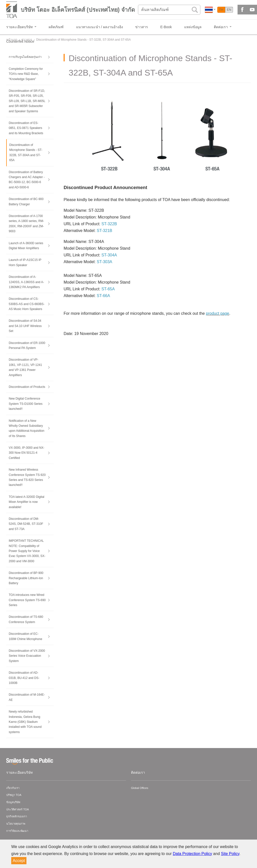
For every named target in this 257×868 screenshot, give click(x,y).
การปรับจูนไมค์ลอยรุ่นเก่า (25, 57)
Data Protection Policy (193, 854)
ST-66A (103, 296)
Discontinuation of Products (27, 387)
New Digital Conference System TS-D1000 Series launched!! (26, 404)
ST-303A (105, 262)
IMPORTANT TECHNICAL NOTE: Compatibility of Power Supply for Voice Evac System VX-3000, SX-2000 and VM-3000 (27, 551)
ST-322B (109, 224)
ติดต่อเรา (138, 772)
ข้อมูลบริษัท (13, 802)
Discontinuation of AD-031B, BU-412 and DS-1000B (24, 678)
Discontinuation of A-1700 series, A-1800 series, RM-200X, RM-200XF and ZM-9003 (26, 224)
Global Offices (140, 788)
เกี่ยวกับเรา (13, 788)
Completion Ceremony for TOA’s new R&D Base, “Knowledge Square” (26, 74)
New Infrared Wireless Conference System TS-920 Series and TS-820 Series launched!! (27, 477)
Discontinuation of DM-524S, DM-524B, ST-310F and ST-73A (26, 524)
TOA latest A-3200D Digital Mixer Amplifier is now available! (27, 502)
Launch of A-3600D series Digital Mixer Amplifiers (26, 246)
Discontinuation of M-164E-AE (27, 697)
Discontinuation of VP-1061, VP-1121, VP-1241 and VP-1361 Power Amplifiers (25, 367)
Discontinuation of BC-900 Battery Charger (26, 202)
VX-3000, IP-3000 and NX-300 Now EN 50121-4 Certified (27, 453)
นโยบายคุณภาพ (16, 824)
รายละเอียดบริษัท (19, 772)
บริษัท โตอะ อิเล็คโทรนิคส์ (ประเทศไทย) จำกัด (78, 10)
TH (221, 10)
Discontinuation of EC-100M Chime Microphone (25, 636)
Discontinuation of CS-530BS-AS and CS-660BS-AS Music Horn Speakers (27, 304)
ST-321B (105, 231)
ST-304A (109, 255)
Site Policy (230, 854)
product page (217, 313)
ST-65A (108, 289)
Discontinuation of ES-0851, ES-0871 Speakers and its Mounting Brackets (26, 128)
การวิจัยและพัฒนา (17, 831)
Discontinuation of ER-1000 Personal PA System (27, 345)
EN (229, 10)
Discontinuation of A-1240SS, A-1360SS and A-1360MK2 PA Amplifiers (26, 282)
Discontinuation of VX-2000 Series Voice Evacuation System (27, 656)
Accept (19, 861)
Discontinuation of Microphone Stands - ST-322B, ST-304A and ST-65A (26, 153)
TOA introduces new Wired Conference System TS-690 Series (27, 600)
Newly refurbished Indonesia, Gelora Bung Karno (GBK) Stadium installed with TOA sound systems (25, 722)
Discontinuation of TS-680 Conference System (26, 619)
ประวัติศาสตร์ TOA (17, 809)
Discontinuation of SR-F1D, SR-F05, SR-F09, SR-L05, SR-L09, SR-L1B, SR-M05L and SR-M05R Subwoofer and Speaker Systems (27, 101)
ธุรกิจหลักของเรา (17, 816)
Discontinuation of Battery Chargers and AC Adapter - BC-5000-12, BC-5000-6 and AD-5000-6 (27, 180)
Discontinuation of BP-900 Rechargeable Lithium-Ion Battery (26, 578)
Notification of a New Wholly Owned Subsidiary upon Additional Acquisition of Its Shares (27, 428)
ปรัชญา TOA (14, 795)
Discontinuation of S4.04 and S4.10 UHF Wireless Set (25, 326)
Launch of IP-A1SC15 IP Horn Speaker (25, 262)
